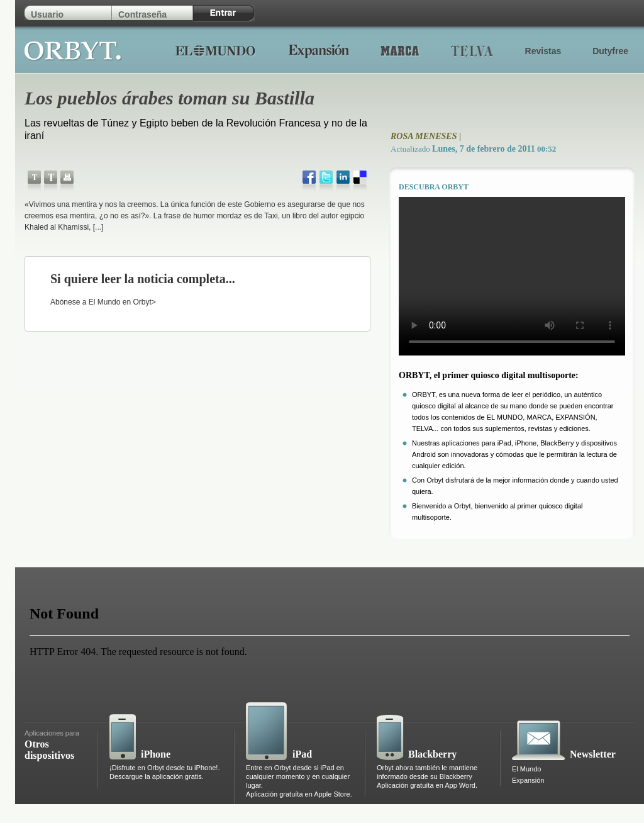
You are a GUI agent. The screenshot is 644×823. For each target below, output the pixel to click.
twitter (326, 182)
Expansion (319, 50)
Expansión (528, 780)
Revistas (543, 51)
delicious (360, 182)
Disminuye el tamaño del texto (34, 182)
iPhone (156, 754)
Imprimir (67, 182)
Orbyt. (74, 49)
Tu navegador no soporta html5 (512, 276)
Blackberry (432, 754)
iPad (302, 754)
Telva (472, 50)
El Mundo (215, 50)
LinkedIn (343, 182)
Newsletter (593, 754)
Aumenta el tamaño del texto (51, 182)
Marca (400, 50)
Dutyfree (610, 51)
